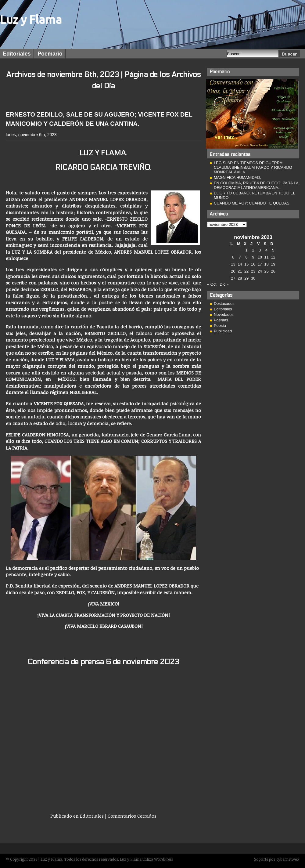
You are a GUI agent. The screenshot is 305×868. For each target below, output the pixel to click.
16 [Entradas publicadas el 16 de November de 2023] (253, 264)
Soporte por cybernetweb (276, 859)
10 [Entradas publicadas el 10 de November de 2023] (260, 257)
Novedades (224, 315)
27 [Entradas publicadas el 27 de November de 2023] (233, 278)
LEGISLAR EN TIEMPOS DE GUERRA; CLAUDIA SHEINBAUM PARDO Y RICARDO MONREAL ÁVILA (253, 167)
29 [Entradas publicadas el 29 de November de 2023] (246, 278)
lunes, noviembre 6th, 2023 (31, 135)
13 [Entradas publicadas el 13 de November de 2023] (233, 264)
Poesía (220, 325)
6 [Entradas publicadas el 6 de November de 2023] (233, 257)
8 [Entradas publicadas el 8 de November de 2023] (247, 257)
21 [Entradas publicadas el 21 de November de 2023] (240, 271)
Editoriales (17, 54)
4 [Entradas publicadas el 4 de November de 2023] (266, 250)
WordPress (163, 859)
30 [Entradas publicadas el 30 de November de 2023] (253, 278)
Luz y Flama (31, 19)
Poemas (221, 320)
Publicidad (223, 331)
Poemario (50, 54)
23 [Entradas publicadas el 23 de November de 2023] (253, 271)
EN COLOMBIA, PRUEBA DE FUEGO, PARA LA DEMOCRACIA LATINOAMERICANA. (256, 185)
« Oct (212, 284)
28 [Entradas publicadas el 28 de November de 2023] (240, 278)
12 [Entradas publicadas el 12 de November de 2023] (273, 257)
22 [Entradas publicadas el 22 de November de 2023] (246, 271)
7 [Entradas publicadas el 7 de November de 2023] (240, 257)
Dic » (224, 284)
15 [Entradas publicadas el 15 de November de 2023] (246, 264)
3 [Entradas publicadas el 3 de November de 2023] (260, 250)
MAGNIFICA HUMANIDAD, (237, 177)
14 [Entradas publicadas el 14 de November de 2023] (240, 264)
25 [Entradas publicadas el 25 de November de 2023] (267, 271)
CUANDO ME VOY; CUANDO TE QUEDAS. (252, 203)
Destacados (224, 304)
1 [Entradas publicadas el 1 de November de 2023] (247, 250)
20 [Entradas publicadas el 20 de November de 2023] (233, 271)
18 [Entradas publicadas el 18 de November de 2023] (267, 264)
